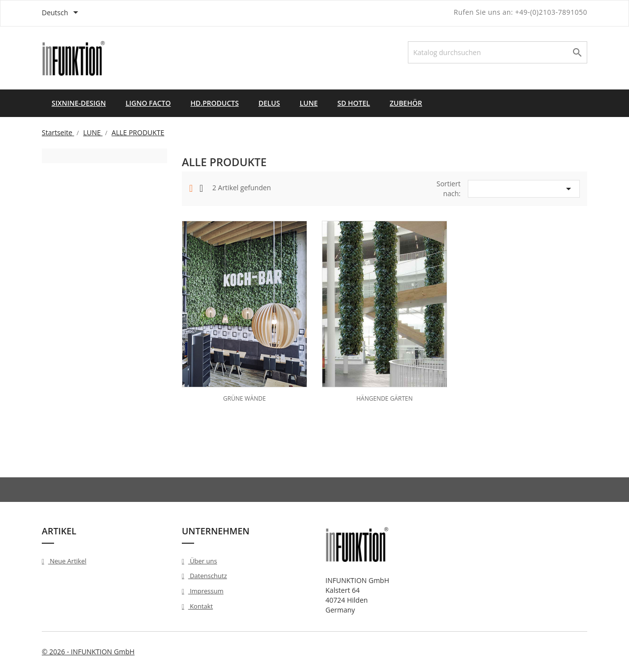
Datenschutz (208, 576)
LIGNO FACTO (148, 103)
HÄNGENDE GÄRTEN (384, 398)
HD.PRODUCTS (215, 103)
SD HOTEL (353, 103)
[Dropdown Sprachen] (62, 13)
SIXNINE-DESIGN (79, 103)
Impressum (206, 591)
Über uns (203, 561)
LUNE (309, 103)
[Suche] (498, 52)
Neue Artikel (67, 561)
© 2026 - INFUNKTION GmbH (88, 652)
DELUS (269, 103)
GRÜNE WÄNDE (244, 398)
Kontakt (200, 606)
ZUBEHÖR (406, 103)
